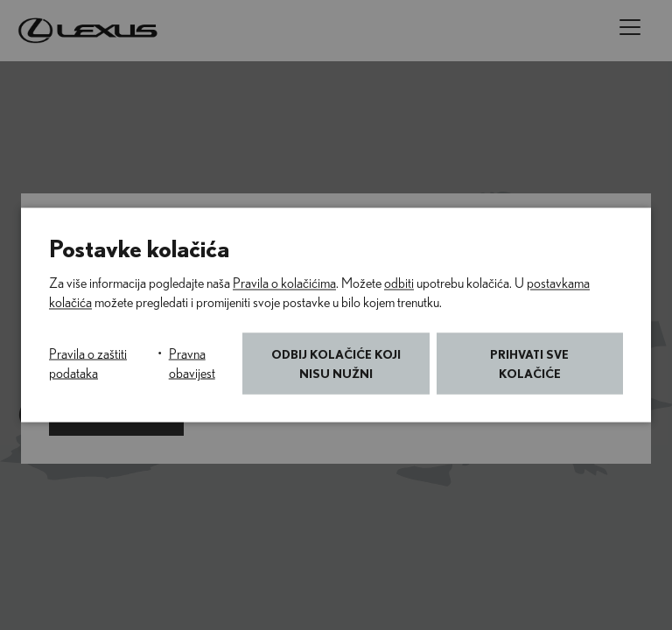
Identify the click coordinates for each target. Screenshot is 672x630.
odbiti (399, 283)
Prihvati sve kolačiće (529, 364)
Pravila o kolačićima (284, 283)
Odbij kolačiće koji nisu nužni (336, 364)
